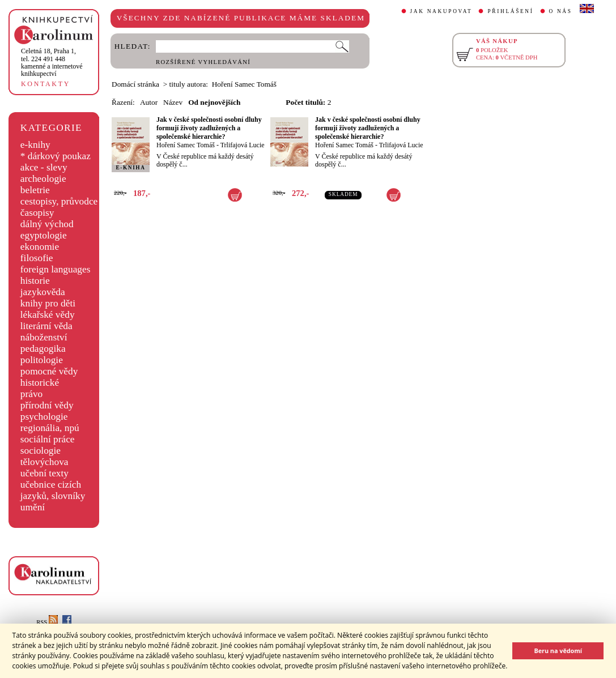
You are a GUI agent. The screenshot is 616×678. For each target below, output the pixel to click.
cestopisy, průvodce (59, 201)
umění (33, 507)
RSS (47, 622)
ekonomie (40, 247)
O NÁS (561, 11)
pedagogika (43, 349)
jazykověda (43, 292)
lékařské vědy (48, 315)
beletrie (35, 190)
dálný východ (47, 224)
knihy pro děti (48, 303)
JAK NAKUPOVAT (441, 11)
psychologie (44, 417)
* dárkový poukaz (56, 156)
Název (173, 102)
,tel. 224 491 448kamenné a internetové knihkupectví (52, 62)
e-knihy (35, 145)
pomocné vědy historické (49, 377)
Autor (149, 102)
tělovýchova (44, 462)
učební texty (44, 473)
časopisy (37, 213)
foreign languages (56, 269)
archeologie (43, 179)
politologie (42, 360)
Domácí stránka (135, 84)
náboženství (44, 337)
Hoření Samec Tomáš (186, 145)
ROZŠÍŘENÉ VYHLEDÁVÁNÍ (203, 62)
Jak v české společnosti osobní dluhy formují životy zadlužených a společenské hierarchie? (209, 128)
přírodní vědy (47, 405)
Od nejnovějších (214, 102)
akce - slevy (44, 167)
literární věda (46, 326)
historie (35, 281)
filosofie (37, 258)
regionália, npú (50, 428)
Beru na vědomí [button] (558, 651)
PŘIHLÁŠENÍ (510, 11)
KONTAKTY (46, 84)
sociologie (41, 451)
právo (31, 394)
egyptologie (44, 235)
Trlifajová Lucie (243, 145)
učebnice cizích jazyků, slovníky (53, 490)
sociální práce (48, 439)
